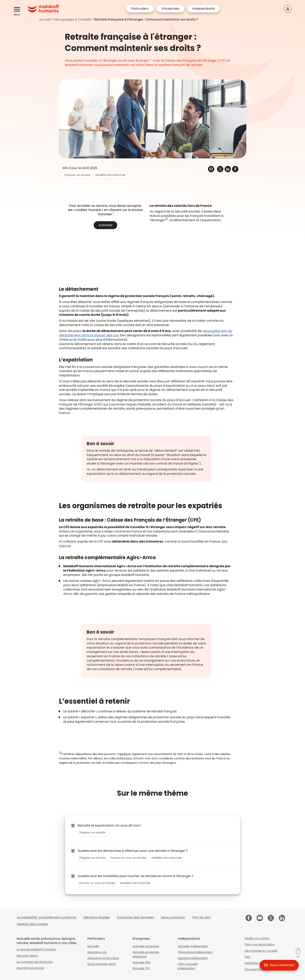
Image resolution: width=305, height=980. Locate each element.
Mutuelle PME (142, 962)
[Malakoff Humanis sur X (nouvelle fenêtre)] (271, 918)
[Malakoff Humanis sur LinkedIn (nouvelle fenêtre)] (282, 918)
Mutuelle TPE (141, 968)
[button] (18, 9)
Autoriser (105, 225)
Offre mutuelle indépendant (188, 966)
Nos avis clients (27, 956)
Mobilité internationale (110, 175)
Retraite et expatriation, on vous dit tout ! (110, 825)
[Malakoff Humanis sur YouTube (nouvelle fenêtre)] (260, 918)
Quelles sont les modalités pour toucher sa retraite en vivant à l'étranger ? (136, 876)
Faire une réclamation (260, 944)
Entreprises (170, 9)
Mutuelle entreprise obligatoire (146, 954)
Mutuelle (93, 946)
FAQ (247, 957)
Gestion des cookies (33, 924)
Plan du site (201, 917)
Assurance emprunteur (103, 958)
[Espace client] (288, 9)
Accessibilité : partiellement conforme (47, 917)
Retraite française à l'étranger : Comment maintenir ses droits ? (146, 19)
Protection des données (136, 917)
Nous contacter (173, 917)
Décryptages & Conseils (72, 19)
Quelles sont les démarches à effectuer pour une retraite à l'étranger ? (133, 851)
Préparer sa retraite (77, 175)
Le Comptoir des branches (35, 962)
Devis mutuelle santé (102, 964)
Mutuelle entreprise (146, 946)
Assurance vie (97, 952)
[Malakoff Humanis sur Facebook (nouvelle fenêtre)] (249, 918)
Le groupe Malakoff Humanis (36, 949)
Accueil (45, 19)
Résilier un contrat (257, 938)
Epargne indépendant (193, 958)
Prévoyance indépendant (195, 952)
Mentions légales (97, 917)
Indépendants (204, 9)
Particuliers (140, 9)
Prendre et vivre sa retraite (128, 858)
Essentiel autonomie (30, 968)
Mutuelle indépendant (193, 946)
